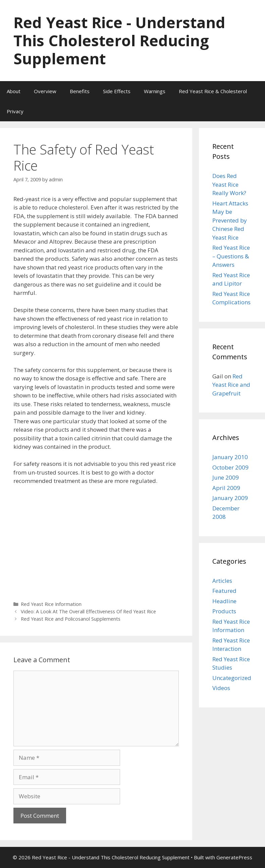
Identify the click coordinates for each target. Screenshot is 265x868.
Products (224, 611)
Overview (45, 91)
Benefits (80, 91)
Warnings (155, 91)
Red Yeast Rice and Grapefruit (231, 385)
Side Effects (117, 91)
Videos (221, 688)
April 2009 (226, 488)
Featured (224, 591)
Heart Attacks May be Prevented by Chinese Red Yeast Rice (230, 220)
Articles (222, 581)
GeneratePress (234, 857)
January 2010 (230, 457)
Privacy (15, 111)
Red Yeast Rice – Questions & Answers (231, 256)
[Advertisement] (96, 541)
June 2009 (226, 477)
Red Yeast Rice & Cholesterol (213, 91)
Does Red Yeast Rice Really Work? (229, 184)
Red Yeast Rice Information (51, 604)
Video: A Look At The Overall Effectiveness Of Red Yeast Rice (88, 611)
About (14, 91)
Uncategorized (232, 678)
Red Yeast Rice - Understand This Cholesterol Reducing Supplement (119, 40)
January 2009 (230, 498)
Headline (224, 601)
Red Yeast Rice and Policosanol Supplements (71, 619)
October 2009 (230, 467)
